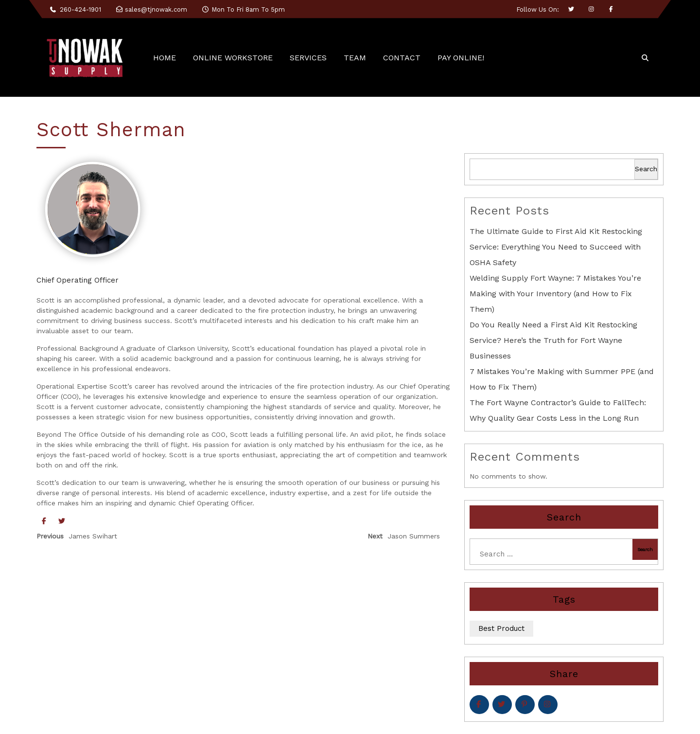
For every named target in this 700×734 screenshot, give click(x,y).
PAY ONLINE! (461, 58)
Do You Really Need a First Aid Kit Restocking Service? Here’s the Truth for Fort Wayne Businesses (553, 340)
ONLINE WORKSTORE (233, 58)
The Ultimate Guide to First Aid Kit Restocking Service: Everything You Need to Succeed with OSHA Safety (556, 247)
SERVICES (308, 58)
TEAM (355, 58)
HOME (165, 58)
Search (646, 169)
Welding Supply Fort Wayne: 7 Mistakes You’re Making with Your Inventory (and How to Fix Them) (555, 294)
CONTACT (402, 58)
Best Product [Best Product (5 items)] (501, 628)
